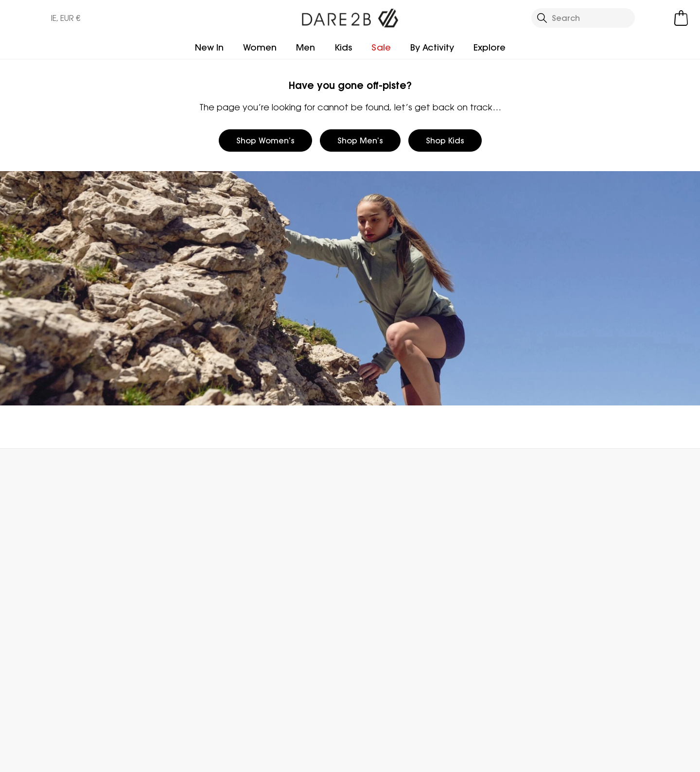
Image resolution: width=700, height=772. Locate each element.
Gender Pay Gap (274, 605)
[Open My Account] (656, 18)
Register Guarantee (388, 558)
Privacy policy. (586, 572)
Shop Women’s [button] (265, 140)
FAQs (142, 558)
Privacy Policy (574, 758)
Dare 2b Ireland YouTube (170, 715)
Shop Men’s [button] (360, 140)
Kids (343, 47)
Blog (249, 558)
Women (260, 47)
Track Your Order (55, 574)
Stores (253, 574)
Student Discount (384, 589)
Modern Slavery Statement (271, 642)
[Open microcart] (681, 18)
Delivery (39, 543)
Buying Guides (377, 651)
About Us (258, 543)
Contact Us (565, 470)
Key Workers (372, 605)
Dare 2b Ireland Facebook (130, 715)
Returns (38, 558)
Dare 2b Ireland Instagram (150, 715)
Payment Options (384, 620)
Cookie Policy (651, 758)
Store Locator (370, 470)
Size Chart (369, 574)
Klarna (362, 636)
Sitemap (257, 663)
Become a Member (387, 543)
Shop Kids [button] (445, 140)
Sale (381, 47)
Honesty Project (271, 620)
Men (306, 47)
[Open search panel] (583, 18)
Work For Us (262, 589)
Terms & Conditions (488, 758)
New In (209, 47)
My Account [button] (173, 470)
